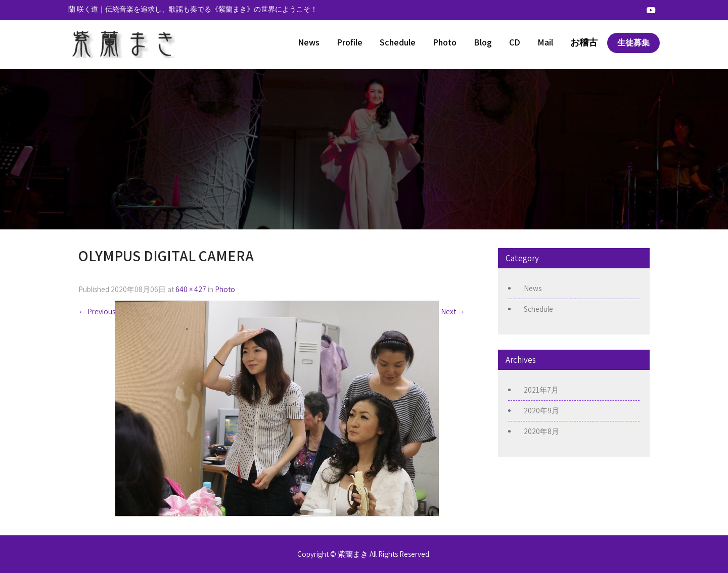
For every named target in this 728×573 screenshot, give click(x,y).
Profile (350, 42)
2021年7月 (541, 390)
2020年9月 (541, 411)
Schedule (398, 42)
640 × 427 (191, 289)
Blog (483, 42)
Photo (445, 42)
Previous (97, 312)
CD (515, 42)
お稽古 (584, 42)
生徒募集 (633, 43)
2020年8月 (541, 431)
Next (453, 312)
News (309, 42)
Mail (545, 42)
